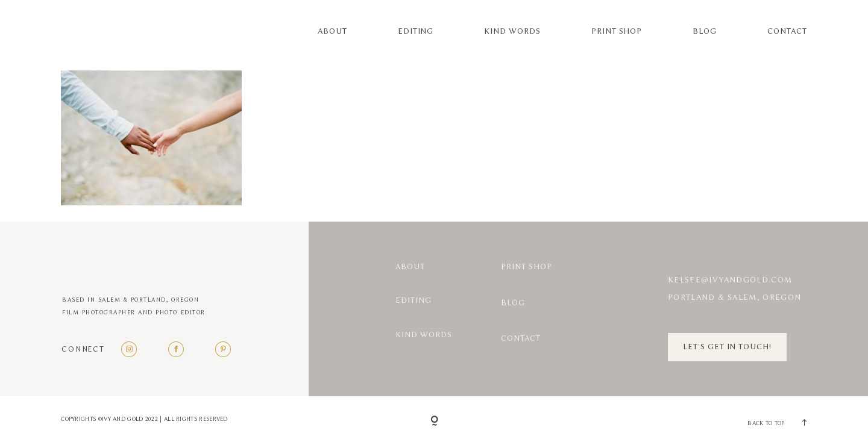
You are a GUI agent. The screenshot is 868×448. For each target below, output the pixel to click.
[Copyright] (434, 422)
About (332, 31)
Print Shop (617, 31)
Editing (416, 31)
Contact (787, 31)
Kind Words (512, 31)
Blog (705, 31)
